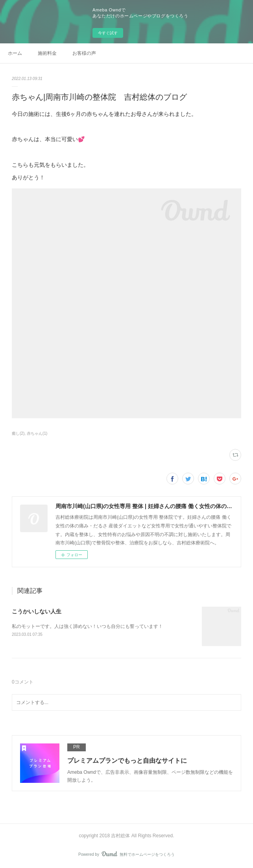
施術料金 (47, 53)
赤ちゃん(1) (37, 433)
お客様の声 (84, 53)
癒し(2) (18, 433)
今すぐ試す (108, 33)
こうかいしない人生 (37, 611)
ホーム (15, 53)
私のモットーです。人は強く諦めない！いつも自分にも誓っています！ (87, 626)
